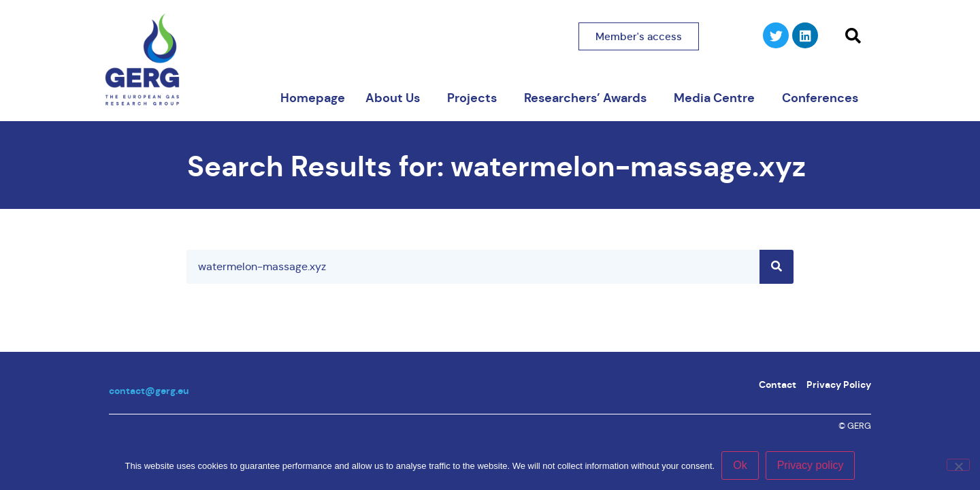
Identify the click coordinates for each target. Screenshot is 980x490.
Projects (475, 98)
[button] (853, 36)
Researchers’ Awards (589, 98)
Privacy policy (811, 465)
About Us (396, 98)
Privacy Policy (839, 385)
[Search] (777, 267)
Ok (740, 465)
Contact (778, 385)
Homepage (313, 98)
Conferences (823, 98)
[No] (958, 465)
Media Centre (718, 98)
